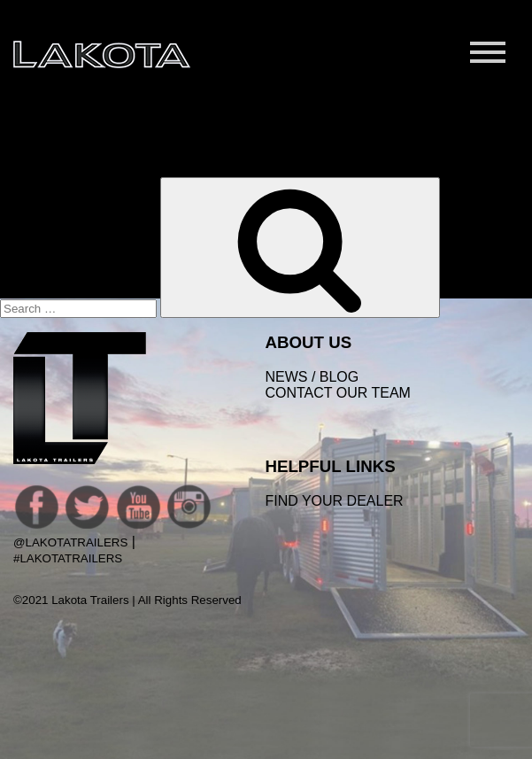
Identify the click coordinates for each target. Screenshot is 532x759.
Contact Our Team (337, 393)
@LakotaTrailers (70, 542)
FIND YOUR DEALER (334, 501)
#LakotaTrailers (68, 558)
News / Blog (312, 377)
